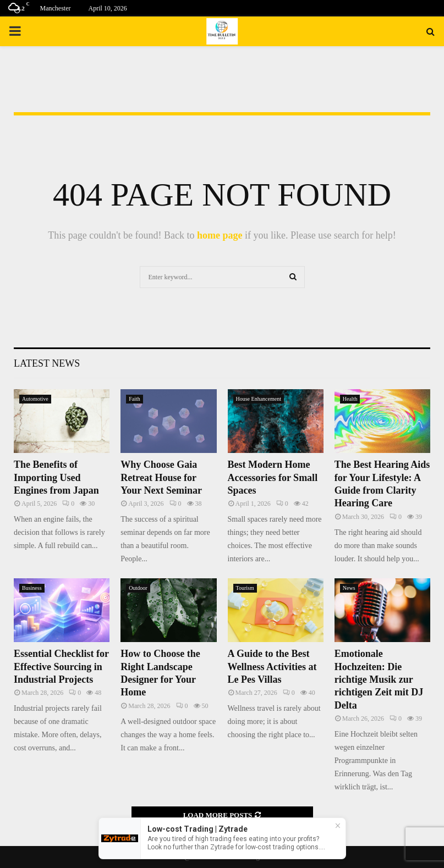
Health (350, 399)
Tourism (245, 588)
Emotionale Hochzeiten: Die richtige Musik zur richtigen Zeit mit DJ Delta (379, 679)
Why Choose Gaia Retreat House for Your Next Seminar (161, 477)
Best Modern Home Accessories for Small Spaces (273, 477)
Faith (135, 399)
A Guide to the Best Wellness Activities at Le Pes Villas (272, 667)
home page (220, 235)
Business (32, 588)
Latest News (47, 363)
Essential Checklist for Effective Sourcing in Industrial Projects (61, 667)
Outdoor (138, 588)
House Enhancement (259, 399)
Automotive (35, 399)
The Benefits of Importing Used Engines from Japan (56, 477)
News (349, 588)
